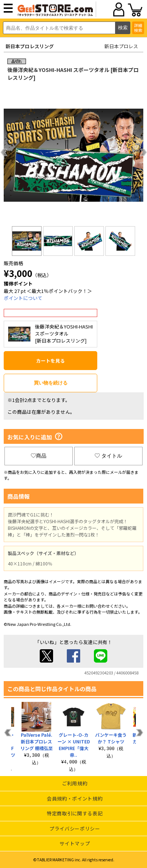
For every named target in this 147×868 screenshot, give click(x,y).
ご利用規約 (75, 783)
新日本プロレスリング (30, 46)
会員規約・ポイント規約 (75, 798)
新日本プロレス (121, 46)
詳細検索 (138, 28)
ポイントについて (23, 298)
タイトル (108, 456)
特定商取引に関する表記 (75, 813)
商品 (39, 456)
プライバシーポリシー (75, 829)
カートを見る (50, 361)
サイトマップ (75, 843)
